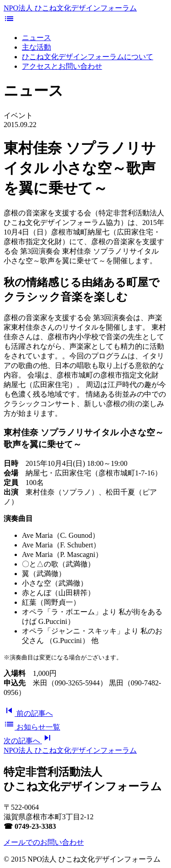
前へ (28, 713)
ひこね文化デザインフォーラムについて (88, 57)
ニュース (36, 38)
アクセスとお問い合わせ (62, 66)
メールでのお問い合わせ (44, 842)
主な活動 (36, 47)
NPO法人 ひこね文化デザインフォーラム (70, 8)
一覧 (32, 727)
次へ (28, 741)
